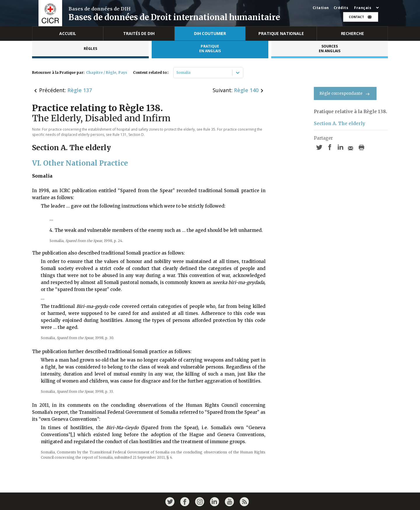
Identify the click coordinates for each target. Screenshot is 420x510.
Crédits (341, 8)
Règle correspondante (345, 93)
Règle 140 (246, 90)
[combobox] (177, 73)
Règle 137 (80, 90)
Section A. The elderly (339, 123)
